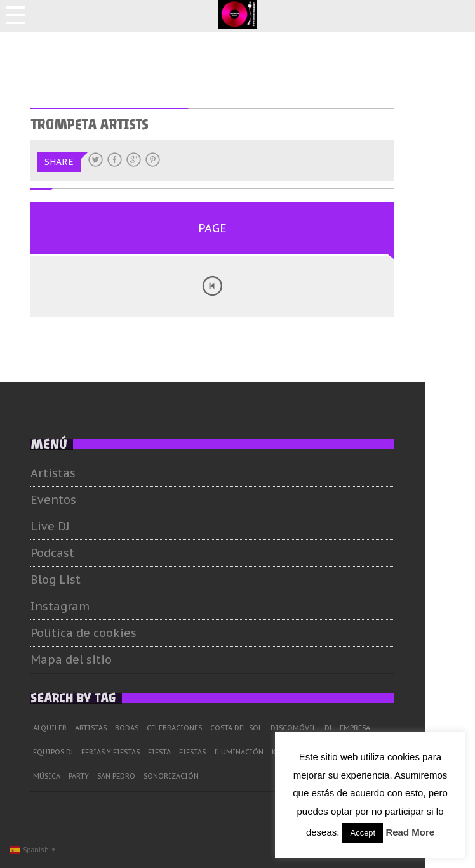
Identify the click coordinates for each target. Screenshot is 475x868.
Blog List (77, 580)
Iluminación (260, 752)
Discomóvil (315, 728)
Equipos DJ (75, 752)
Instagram (82, 606)
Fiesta (181, 752)
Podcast (74, 553)
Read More (410, 832)
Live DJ (72, 526)
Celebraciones (196, 728)
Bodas (148, 728)
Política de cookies (105, 633)
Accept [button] (363, 833)
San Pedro (138, 776)
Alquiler (71, 728)
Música (68, 776)
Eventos (75, 500)
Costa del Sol (258, 728)
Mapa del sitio (93, 660)
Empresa (377, 728)
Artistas (75, 473)
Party (100, 776)
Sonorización (193, 776)
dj (350, 728)
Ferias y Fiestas (132, 752)
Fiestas (214, 752)
